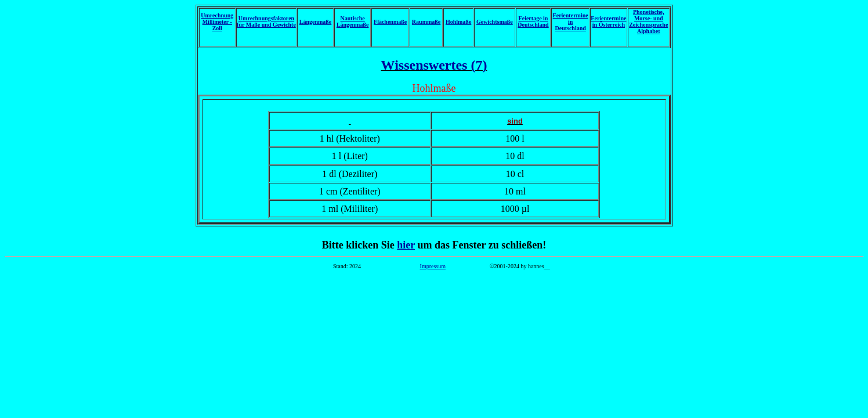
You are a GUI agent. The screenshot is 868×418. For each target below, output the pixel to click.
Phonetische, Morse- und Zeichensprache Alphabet (648, 21)
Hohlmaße (458, 22)
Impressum (433, 266)
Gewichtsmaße (495, 22)
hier (406, 245)
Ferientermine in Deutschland (571, 22)
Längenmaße (316, 22)
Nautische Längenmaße (353, 21)
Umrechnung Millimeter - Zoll (217, 22)
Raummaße (426, 22)
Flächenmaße (390, 22)
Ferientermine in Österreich (608, 21)
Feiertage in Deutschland (533, 21)
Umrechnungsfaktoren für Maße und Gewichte (266, 21)
